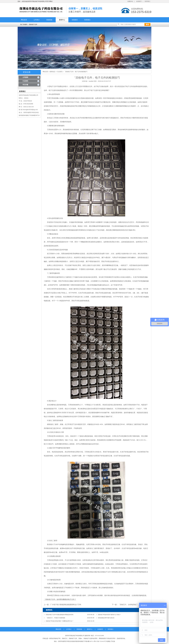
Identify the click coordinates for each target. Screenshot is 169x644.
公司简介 (37, 20)
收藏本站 (130, 1)
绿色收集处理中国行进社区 (106, 618)
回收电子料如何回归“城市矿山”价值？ (109, 615)
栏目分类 (27, 72)
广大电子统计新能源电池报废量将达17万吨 (66, 605)
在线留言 (139, 1)
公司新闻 (25, 77)
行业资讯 (25, 81)
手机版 (113, 641)
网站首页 (24, 20)
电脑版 (108, 641)
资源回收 (49, 20)
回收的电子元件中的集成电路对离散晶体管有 (60, 615)
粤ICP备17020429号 (100, 641)
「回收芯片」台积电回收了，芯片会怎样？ (134, 605)
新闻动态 (52, 72)
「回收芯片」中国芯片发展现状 (55, 618)
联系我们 (147, 1)
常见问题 (25, 85)
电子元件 (53, 86)
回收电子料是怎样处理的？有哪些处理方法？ (60, 621)
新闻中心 (62, 20)
